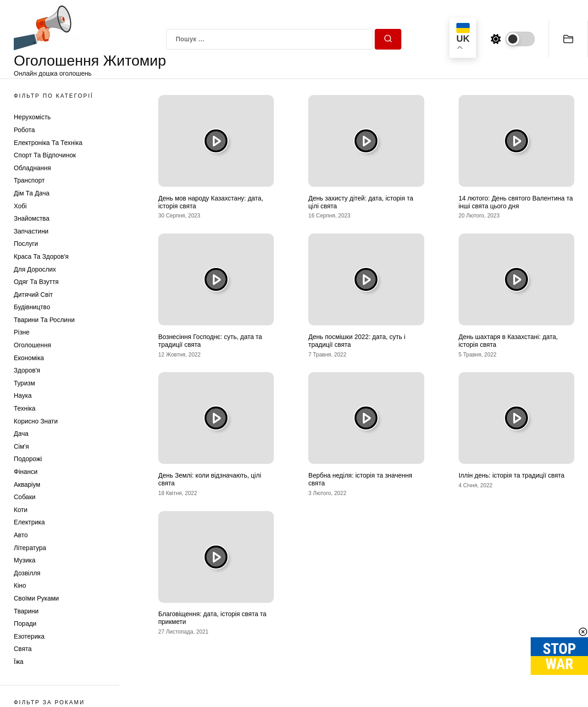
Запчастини (31, 231)
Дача (21, 434)
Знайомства (32, 218)
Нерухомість (32, 117)
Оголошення (32, 345)
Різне (22, 332)
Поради (25, 623)
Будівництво (32, 307)
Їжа (19, 662)
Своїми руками (36, 598)
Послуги (26, 244)
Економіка (29, 358)
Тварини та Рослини (44, 320)
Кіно (20, 585)
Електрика (29, 522)
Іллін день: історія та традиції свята (512, 475)
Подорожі (28, 459)
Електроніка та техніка (48, 143)
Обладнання (32, 168)
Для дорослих (35, 269)
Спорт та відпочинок (45, 155)
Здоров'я (27, 370)
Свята (23, 649)
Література (30, 548)
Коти (21, 510)
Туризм (24, 383)
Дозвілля (27, 573)
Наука (23, 395)
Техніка (25, 408)
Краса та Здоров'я (41, 256)
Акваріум (27, 484)
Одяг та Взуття (36, 282)
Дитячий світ (33, 295)
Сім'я (21, 446)
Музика (25, 560)
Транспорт (29, 180)
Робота (24, 130)
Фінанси (26, 472)
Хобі (20, 206)
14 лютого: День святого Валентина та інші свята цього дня (516, 202)
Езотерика (29, 636)
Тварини (26, 611)
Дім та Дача (32, 193)
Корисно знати (36, 421)
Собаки (25, 497)
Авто (21, 535)
